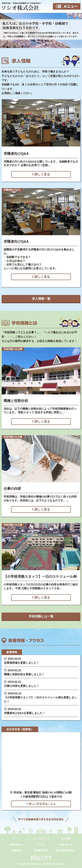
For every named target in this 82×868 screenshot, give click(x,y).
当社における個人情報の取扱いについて (41, 858)
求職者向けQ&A (16, 154)
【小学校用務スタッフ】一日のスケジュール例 (40, 577)
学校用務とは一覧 (41, 616)
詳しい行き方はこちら (41, 804)
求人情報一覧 (41, 299)
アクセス (41, 845)
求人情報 (66, 839)
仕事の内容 (12, 489)
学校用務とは (16, 845)
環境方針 (16, 850)
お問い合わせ (66, 845)
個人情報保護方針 (66, 850)
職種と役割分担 (16, 401)
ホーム (16, 839)
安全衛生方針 (41, 850)
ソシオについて (41, 839)
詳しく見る (41, 174)
